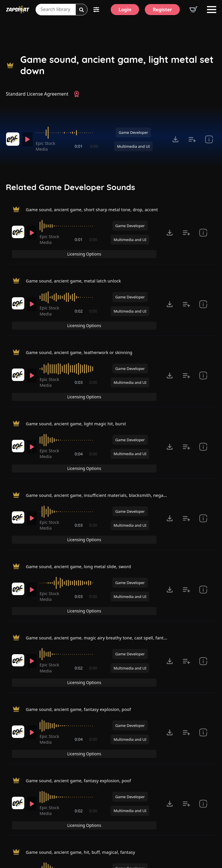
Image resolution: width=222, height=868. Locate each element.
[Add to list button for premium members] (192, 139)
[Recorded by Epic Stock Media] (13, 139)
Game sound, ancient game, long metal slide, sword (83, 516)
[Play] (28, 139)
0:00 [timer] (94, 146)
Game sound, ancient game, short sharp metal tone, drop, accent (98, 211)
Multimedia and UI (133, 146)
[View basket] (193, 10)
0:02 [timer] (79, 303)
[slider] (68, 133)
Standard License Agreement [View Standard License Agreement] (37, 94)
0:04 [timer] (79, 425)
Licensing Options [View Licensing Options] (191, 211)
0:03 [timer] (79, 364)
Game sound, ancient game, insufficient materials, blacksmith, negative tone (110, 455)
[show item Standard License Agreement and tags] (209, 139)
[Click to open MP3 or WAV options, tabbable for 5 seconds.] (175, 139)
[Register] (162, 10)
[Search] (82, 10)
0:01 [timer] (79, 146)
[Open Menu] (212, 10)
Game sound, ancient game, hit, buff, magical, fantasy (85, 760)
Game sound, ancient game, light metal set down (117, 65)
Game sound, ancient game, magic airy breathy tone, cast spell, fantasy (104, 577)
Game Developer (133, 132)
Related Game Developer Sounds (70, 187)
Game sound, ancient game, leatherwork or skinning (84, 333)
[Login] (125, 10)
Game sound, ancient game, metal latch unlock (78, 272)
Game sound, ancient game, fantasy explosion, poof (83, 638)
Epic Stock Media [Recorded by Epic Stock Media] (48, 146)
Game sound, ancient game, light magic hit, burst (80, 394)
